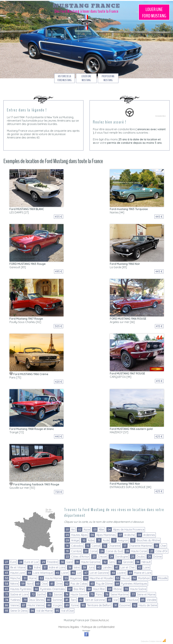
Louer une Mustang (154, 13)
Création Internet (158, 641)
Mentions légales (69, 627)
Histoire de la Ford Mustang (65, 78)
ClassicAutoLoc (100, 620)
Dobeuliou (145, 641)
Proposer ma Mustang (108, 78)
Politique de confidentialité (98, 627)
